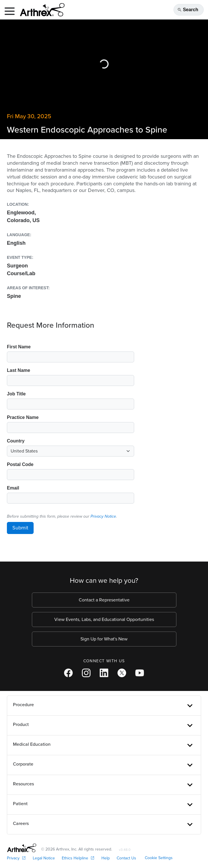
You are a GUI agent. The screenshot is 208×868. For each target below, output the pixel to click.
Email (13, 488)
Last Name (19, 370)
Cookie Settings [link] (159, 858)
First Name (19, 347)
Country (16, 441)
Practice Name (23, 417)
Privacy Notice (103, 516)
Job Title (16, 394)
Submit (20, 528)
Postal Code (20, 464)
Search (188, 10)
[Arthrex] (40, 10)
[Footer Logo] (22, 848)
